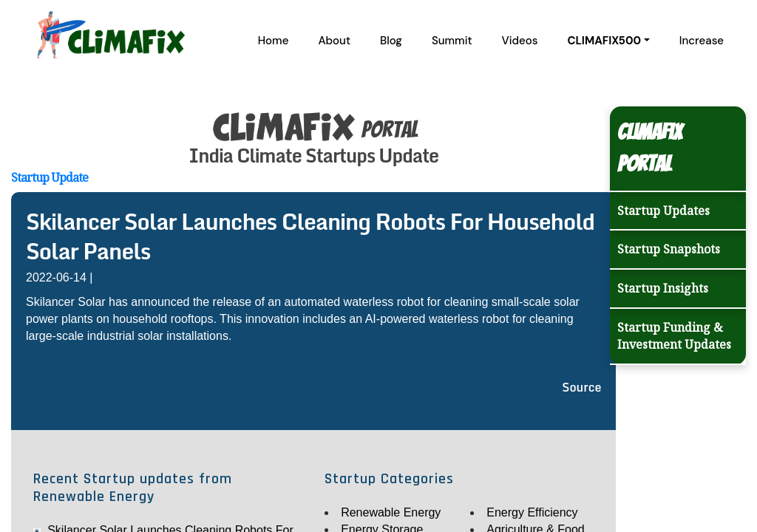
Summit (452, 41)
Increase (702, 41)
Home (274, 41)
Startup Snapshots (669, 249)
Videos (520, 41)
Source (581, 387)
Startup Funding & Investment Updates (674, 336)
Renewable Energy (391, 512)
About (334, 41)
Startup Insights (663, 288)
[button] (608, 41)
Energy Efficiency (532, 512)
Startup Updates (663, 211)
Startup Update (50, 177)
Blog (391, 41)
